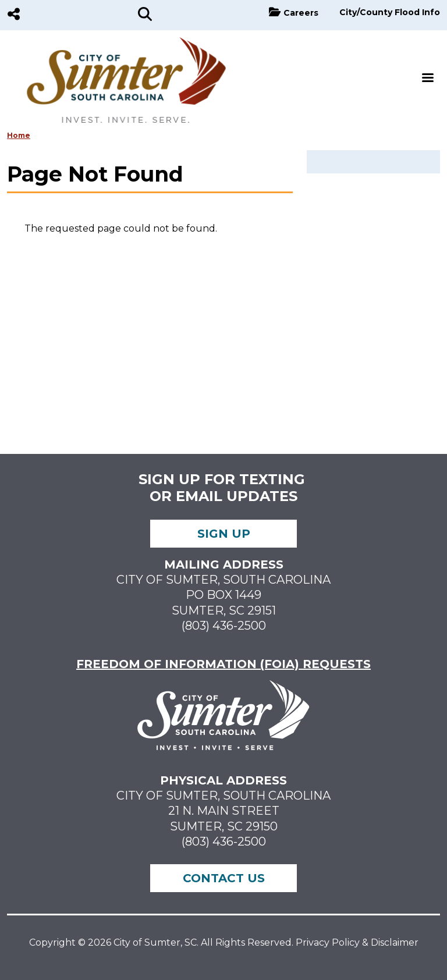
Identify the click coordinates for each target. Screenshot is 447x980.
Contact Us (224, 878)
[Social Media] (14, 15)
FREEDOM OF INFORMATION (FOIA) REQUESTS (223, 664)
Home (19, 135)
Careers (301, 13)
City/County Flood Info (390, 12)
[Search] (145, 15)
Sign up (224, 534)
